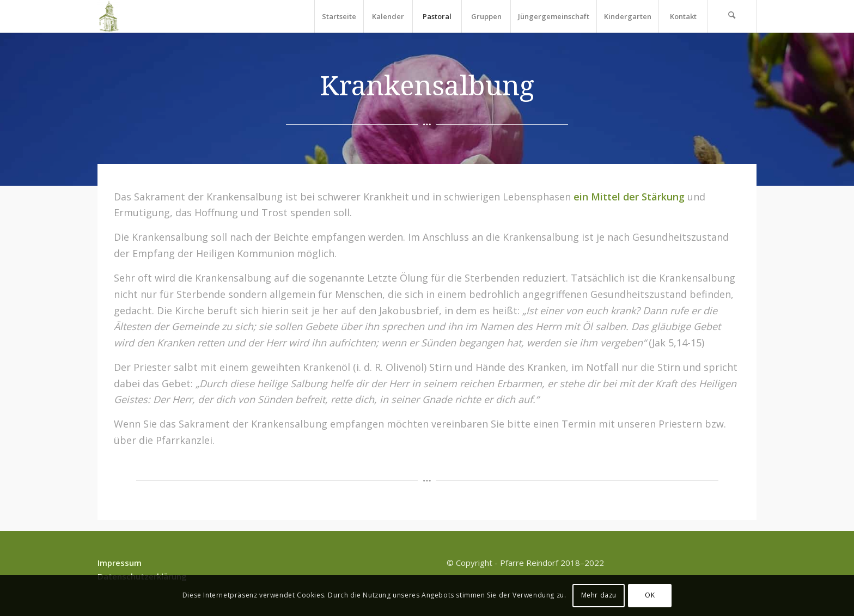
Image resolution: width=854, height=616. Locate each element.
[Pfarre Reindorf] (109, 16)
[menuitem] (339, 16)
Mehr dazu (599, 595)
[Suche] (732, 16)
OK (650, 595)
